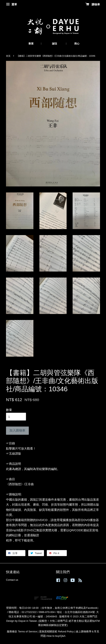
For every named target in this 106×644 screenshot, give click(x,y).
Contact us (12, 580)
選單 (11, 4)
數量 (9, 410)
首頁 (8, 56)
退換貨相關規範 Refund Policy (56, 631)
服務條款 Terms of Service (22, 631)
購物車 (93, 4)
